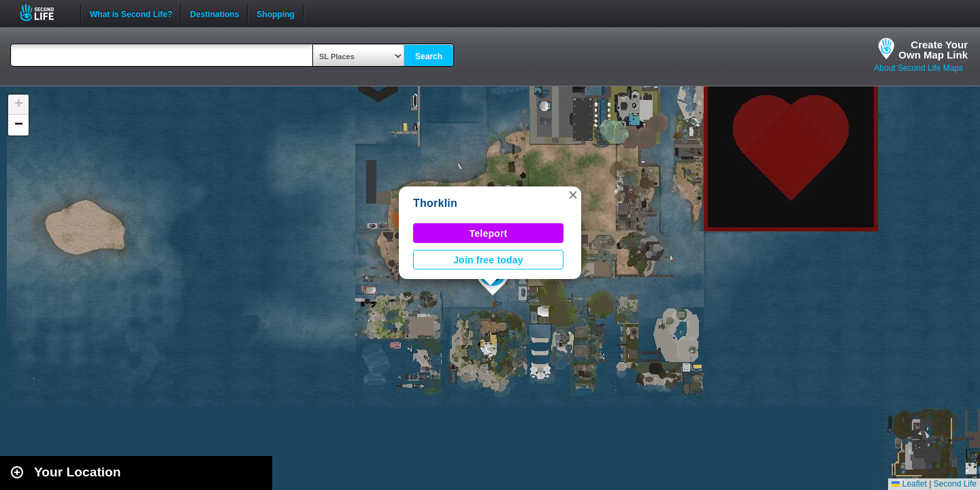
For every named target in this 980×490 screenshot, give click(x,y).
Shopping (275, 13)
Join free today (488, 260)
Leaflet (909, 484)
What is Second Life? (131, 13)
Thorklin (435, 203)
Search (429, 56)
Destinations (214, 13)
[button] (573, 195)
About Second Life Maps (918, 68)
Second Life (45, 13)
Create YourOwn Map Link (933, 50)
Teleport (489, 233)
